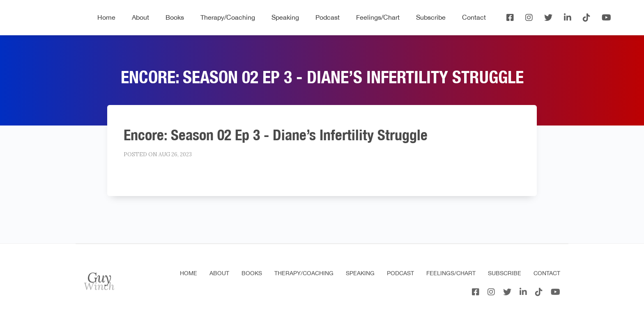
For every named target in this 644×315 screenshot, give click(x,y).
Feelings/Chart (378, 17)
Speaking (285, 17)
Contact (474, 17)
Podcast (328, 17)
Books (175, 17)
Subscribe (431, 17)
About (140, 17)
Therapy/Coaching (228, 17)
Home (106, 17)
